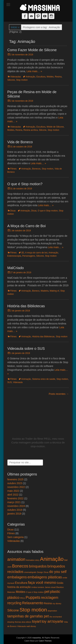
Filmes (13, 169)
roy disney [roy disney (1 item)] (57, 603)
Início (15, 27)
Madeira (44, 291)
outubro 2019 (15, 510)
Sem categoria (16, 537)
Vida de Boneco (20, 142)
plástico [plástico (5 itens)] (13, 598)
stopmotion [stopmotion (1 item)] (52, 611)
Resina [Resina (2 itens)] (48, 603)
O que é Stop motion (48, 211)
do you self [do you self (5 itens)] (58, 572)
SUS (10, 382)
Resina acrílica (31, 130)
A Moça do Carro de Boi (27, 226)
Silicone (11, 80)
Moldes (50, 77)
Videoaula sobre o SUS (26, 348)
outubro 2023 (15, 483)
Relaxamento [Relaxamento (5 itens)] (33, 603)
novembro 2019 (16, 506)
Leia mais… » (34, 71)
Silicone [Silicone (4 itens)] (13, 610)
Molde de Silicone (55, 127)
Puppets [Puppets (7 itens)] (33, 597)
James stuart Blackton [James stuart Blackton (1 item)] (54, 587)
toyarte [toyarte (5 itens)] (58, 621)
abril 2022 (13, 495)
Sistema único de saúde (44, 379)
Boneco (36, 291)
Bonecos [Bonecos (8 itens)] (20, 566)
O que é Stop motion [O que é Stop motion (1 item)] (35, 592)
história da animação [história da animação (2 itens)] (19, 587)
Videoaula (18, 382)
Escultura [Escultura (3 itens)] (21, 583)
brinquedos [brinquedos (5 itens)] (38, 566)
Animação (30, 77)
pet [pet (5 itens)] (47, 592)
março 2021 (14, 502)
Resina (58, 77)
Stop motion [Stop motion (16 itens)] (33, 610)
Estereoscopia (14, 256)
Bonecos (36, 169)
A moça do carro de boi (36, 253)
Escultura (41, 77)
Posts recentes (59, 394)
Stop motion (22, 80)
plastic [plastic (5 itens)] (55, 592)
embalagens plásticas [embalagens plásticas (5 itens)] (45, 577)
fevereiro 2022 (16, 498)
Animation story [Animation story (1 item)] (33, 560)
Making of (54, 291)
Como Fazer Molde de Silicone (32, 50)
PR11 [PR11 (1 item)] (23, 598)
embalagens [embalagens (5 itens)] (17, 577)
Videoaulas (16, 77)
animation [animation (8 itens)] (16, 559)
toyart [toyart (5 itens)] (36, 621)
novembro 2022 (16, 487)
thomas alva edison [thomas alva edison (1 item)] (23, 622)
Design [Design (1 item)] (40, 572)
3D (23, 253)
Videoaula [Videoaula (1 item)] (21, 626)
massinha (37, 638)
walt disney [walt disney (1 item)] (31, 626)
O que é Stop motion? (25, 184)
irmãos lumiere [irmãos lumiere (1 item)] (38, 587)
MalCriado (16, 268)
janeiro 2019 (14, 514)
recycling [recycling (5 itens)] (14, 603)
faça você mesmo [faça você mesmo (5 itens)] (42, 583)
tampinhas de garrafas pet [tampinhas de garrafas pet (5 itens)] (28, 616)
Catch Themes (45, 641)
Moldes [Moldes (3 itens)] (21, 592)
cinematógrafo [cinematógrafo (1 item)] (30, 572)
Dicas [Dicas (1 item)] (46, 572)
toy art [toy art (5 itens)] (47, 621)
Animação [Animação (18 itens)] (52, 559)
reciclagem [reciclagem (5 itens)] (50, 598)
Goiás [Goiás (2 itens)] (60, 583)
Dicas (13, 211)
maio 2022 (13, 491)
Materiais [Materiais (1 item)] (11, 592)
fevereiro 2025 (16, 479)
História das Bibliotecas (26, 306)
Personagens (29, 256)
